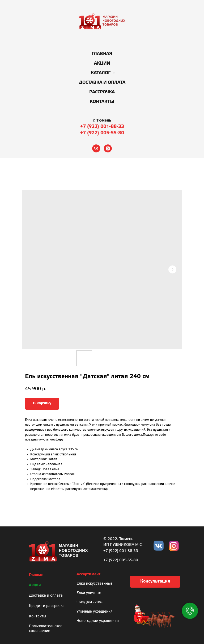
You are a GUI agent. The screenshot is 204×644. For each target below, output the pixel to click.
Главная (102, 54)
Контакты (102, 102)
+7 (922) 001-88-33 (102, 127)
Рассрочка (102, 92)
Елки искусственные (95, 584)
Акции (102, 63)
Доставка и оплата (102, 83)
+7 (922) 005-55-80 (102, 133)
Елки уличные (89, 593)
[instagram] (108, 148)
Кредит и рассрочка (47, 606)
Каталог (101, 73)
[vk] (96, 148)
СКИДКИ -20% (90, 602)
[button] (155, 582)
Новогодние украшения (98, 621)
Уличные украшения (95, 612)
